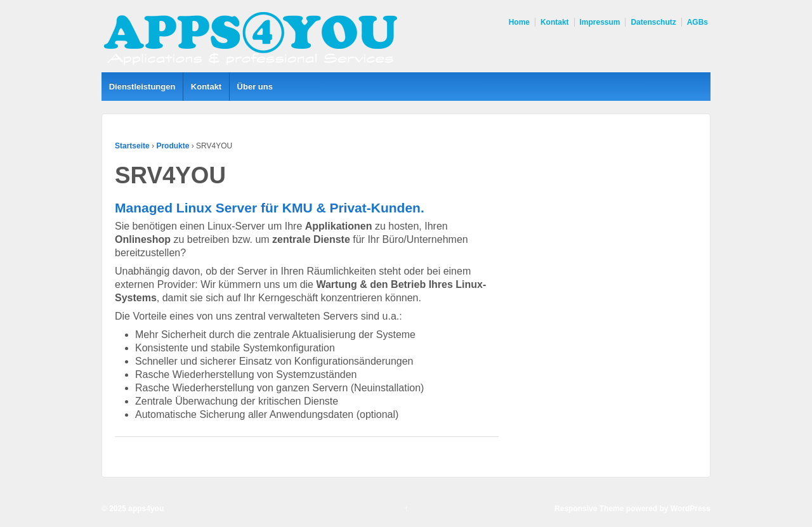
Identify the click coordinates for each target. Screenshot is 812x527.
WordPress (691, 509)
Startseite (132, 146)
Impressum (600, 22)
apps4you (145, 509)
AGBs (697, 22)
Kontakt (555, 22)
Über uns (255, 87)
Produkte (173, 146)
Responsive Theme (589, 509)
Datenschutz (653, 22)
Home (519, 22)
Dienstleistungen (142, 87)
